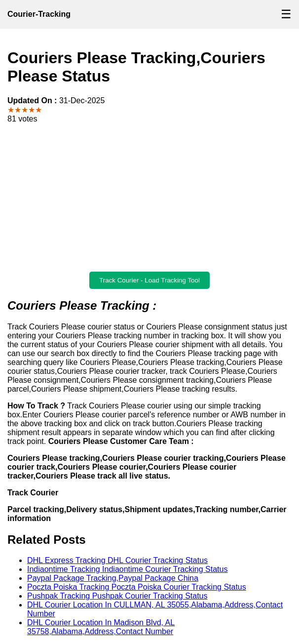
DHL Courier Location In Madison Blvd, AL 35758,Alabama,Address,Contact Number (101, 627)
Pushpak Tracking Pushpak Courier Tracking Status (117, 596)
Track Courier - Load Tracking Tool (149, 280)
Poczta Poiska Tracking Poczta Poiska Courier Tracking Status (137, 587)
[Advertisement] (149, 198)
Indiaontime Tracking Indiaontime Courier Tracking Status (127, 569)
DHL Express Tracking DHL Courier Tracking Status (117, 560)
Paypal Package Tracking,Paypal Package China (113, 578)
